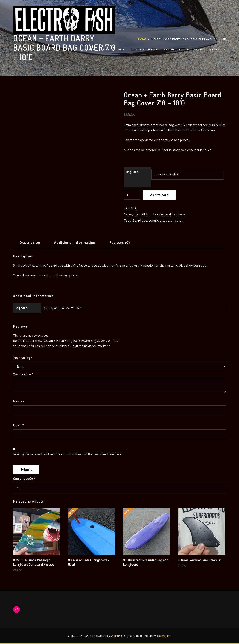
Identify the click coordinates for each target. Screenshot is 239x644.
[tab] (30, 244)
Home (90, 49)
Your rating (23, 358)
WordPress (118, 636)
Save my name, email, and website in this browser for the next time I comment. (68, 454)
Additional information (75, 242)
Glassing (195, 49)
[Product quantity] (132, 195)
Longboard (156, 220)
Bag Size (132, 172)
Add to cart (159, 195)
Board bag (140, 220)
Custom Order (145, 49)
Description (30, 242)
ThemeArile (164, 636)
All (143, 214)
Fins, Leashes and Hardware (166, 214)
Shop (120, 49)
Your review (23, 374)
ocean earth (174, 220)
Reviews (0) (119, 242)
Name (19, 401)
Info (105, 49)
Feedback (172, 49)
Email (18, 425)
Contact (218, 49)
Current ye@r (24, 479)
